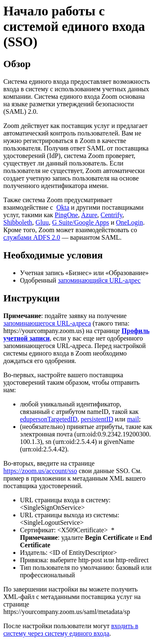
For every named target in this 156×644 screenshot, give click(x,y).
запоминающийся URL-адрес (99, 280)
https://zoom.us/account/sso (40, 471)
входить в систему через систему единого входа (71, 630)
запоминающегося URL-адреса (47, 323)
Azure (89, 215)
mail (133, 419)
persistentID (97, 419)
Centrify (111, 215)
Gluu (42, 222)
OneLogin (130, 222)
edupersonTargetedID (49, 419)
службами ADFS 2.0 (32, 237)
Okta (63, 207)
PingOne (67, 215)
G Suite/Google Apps (80, 222)
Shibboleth (18, 222)
